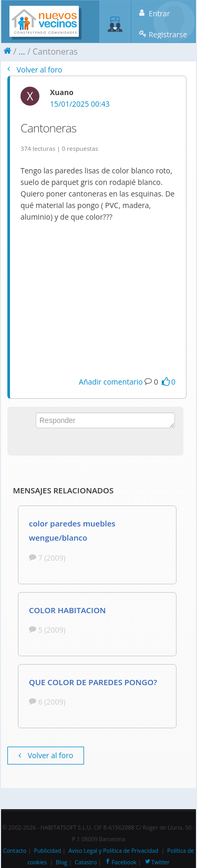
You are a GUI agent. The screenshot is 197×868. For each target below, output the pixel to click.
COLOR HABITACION (67, 610)
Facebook (120, 862)
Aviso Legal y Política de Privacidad (113, 851)
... (22, 51)
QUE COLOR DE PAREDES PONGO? (93, 682)
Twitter (157, 862)
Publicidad (48, 851)
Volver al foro (35, 70)
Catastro (86, 862)
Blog (61, 862)
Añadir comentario (111, 382)
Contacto (15, 851)
